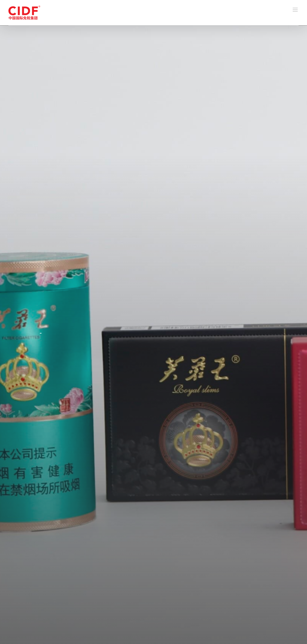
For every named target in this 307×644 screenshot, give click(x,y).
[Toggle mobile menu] (296, 10)
